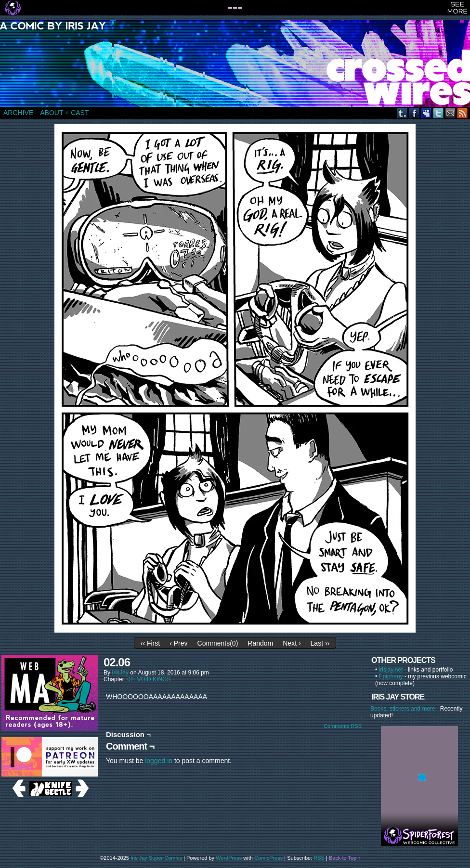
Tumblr (402, 113)
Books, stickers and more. (405, 709)
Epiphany (391, 676)
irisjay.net (391, 670)
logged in (159, 761)
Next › (292, 643)
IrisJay (120, 673)
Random (260, 643)
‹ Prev (178, 643)
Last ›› (320, 643)
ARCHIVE (18, 113)
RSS (463, 113)
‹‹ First (150, 643)
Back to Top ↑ (345, 858)
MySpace (426, 113)
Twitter (438, 113)
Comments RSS (343, 726)
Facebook (414, 113)
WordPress (229, 858)
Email (450, 113)
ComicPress (268, 858)
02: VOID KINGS (149, 679)
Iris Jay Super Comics (156, 858)
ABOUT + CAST (64, 113)
